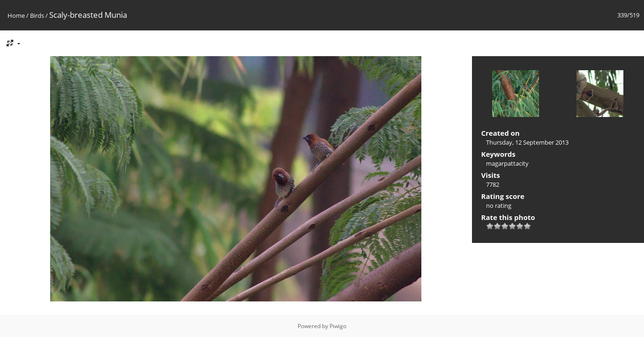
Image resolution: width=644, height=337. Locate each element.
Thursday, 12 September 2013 (527, 142)
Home (16, 15)
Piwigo (338, 326)
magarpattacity (507, 163)
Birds (37, 15)
